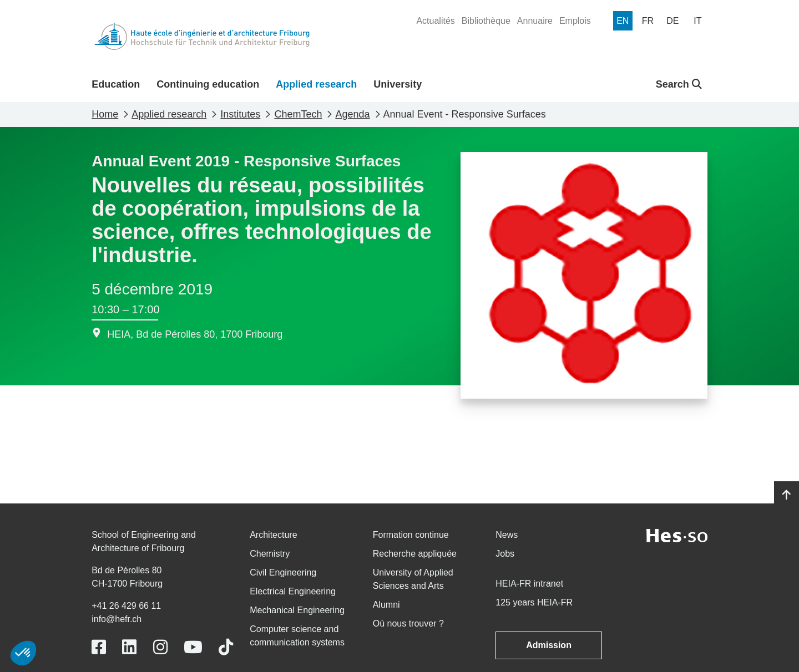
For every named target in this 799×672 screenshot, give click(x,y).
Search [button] (679, 84)
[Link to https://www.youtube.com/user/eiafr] (193, 647)
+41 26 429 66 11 (126, 606)
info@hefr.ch (117, 619)
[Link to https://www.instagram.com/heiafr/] (160, 647)
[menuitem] (435, 21)
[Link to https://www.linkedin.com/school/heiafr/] (129, 647)
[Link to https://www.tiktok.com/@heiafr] (226, 647)
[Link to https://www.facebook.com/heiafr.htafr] (99, 647)
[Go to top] (787, 495)
